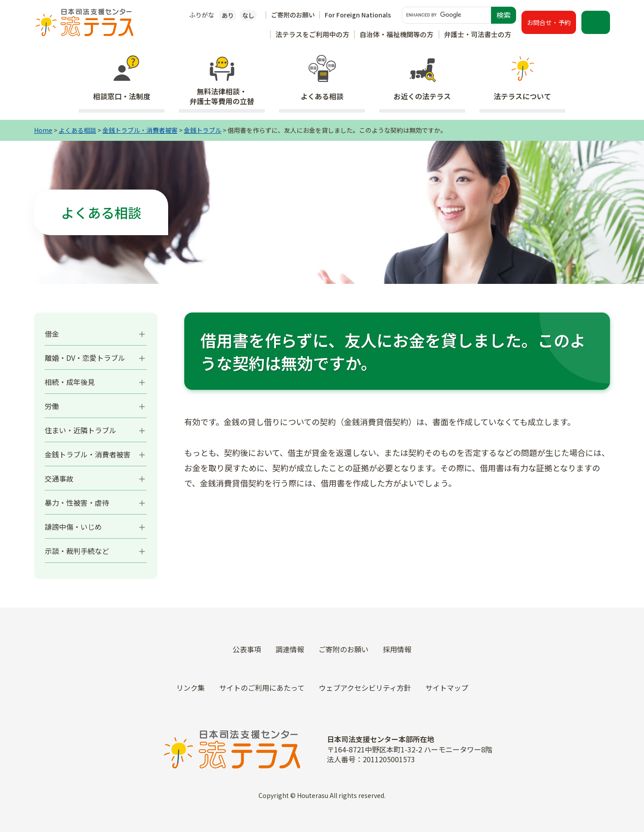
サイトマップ (447, 688)
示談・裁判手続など (77, 551)
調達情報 (290, 649)
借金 (52, 334)
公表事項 (247, 649)
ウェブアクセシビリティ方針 (365, 688)
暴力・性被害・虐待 (77, 503)
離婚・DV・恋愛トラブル (85, 358)
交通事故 (59, 478)
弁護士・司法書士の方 (478, 34)
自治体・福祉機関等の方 (396, 34)
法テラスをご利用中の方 (312, 34)
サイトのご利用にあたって (262, 688)
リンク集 (191, 688)
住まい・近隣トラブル (80, 430)
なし (248, 15)
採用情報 (397, 649)
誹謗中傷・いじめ (73, 527)
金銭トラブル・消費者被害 (140, 130)
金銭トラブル (203, 130)
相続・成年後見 (70, 382)
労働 (52, 406)
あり (228, 15)
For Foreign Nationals (358, 15)
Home (43, 130)
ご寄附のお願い (293, 15)
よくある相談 (77, 130)
